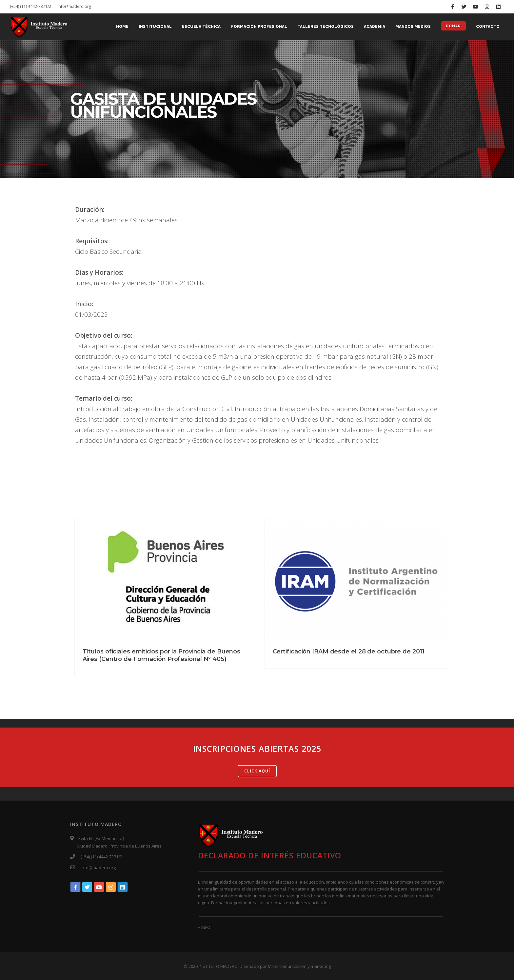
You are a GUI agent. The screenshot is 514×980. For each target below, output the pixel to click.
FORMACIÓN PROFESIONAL (257, 27)
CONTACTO (488, 27)
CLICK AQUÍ (257, 771)
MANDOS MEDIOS (412, 27)
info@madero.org (74, 6)
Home (120, 27)
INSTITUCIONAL (153, 27)
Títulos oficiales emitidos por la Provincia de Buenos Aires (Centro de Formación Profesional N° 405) (162, 655)
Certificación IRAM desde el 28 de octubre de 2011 (349, 651)
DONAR (453, 26)
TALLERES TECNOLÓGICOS (324, 27)
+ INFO (204, 927)
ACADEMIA (374, 27)
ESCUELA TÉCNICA (200, 27)
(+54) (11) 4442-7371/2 (30, 6)
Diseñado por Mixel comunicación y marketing (285, 966)
